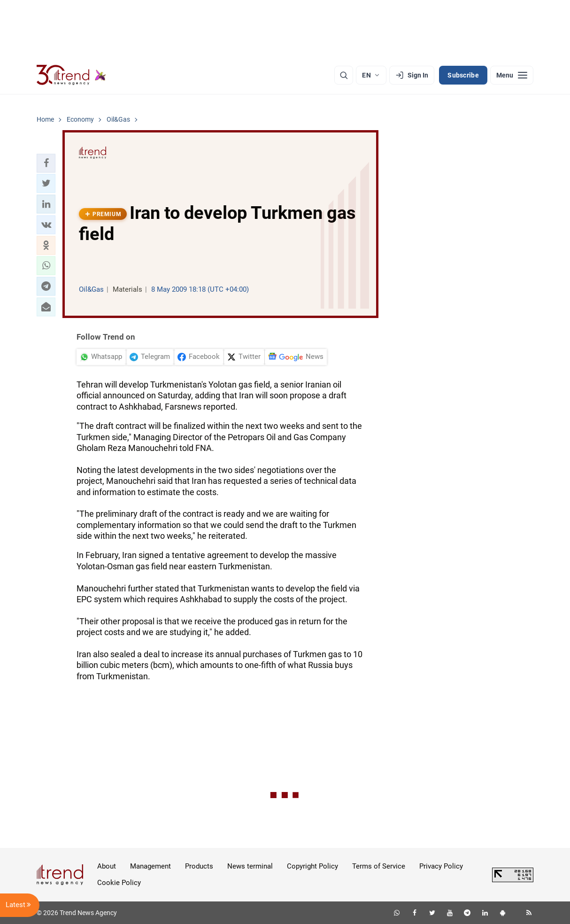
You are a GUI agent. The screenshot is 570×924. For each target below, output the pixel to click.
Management (150, 866)
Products (199, 866)
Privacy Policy (441, 866)
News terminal (250, 866)
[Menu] (512, 75)
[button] (46, 163)
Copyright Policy (312, 866)
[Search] (344, 75)
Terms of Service (379, 866)
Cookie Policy (119, 883)
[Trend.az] (71, 75)
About (107, 866)
